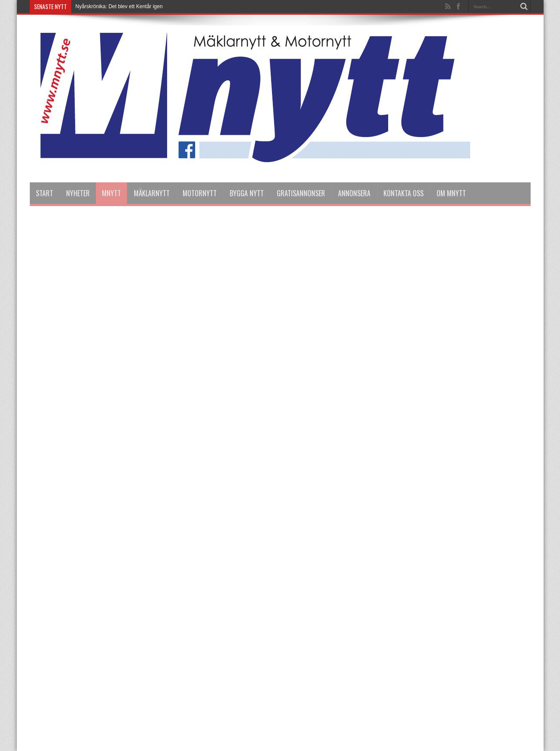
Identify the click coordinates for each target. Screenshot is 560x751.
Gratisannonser (301, 193)
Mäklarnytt (152, 193)
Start (44, 193)
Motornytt (200, 193)
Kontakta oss (403, 193)
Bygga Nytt (247, 193)
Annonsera (354, 193)
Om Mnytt (451, 193)
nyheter (78, 193)
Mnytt (111, 193)
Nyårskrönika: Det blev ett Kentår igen (119, 6)
